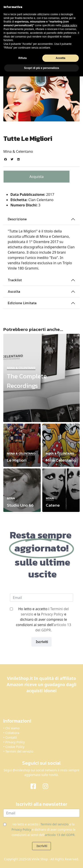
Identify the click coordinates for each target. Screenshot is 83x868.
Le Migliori (17, 460)
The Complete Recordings (27, 381)
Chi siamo (12, 728)
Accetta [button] (61, 58)
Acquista (37, 177)
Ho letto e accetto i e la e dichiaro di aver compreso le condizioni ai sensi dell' (44, 619)
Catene (53, 505)
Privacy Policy (52, 614)
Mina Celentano (61, 460)
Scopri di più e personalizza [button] (41, 68)
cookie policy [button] (69, 25)
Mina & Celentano (18, 151)
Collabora (12, 733)
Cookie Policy (15, 747)
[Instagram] (48, 786)
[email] (41, 598)
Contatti (11, 737)
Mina (11, 498)
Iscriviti (42, 642)
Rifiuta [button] (22, 58)
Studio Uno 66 (20, 505)
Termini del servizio (19, 751)
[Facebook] (36, 786)
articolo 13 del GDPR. (60, 835)
